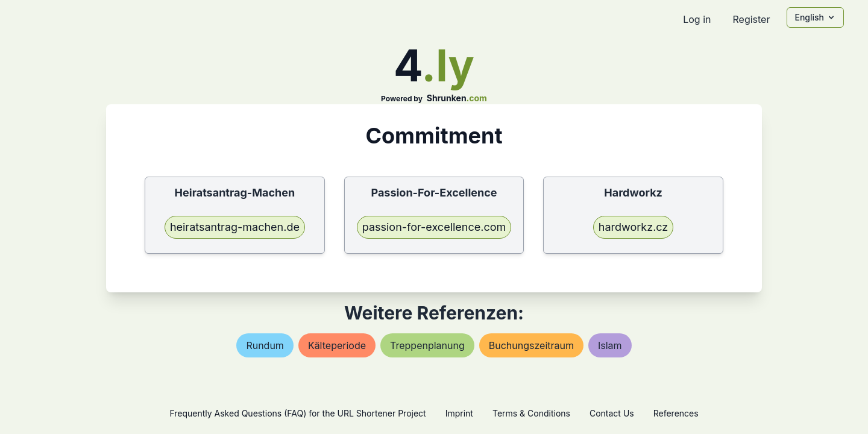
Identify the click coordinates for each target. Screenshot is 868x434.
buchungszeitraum (531, 345)
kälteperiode (337, 345)
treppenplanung (427, 345)
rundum (265, 345)
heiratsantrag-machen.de (235, 227)
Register (751, 19)
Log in (697, 19)
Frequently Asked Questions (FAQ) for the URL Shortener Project (297, 413)
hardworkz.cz (633, 227)
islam (610, 345)
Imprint (459, 413)
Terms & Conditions (531, 413)
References (676, 413)
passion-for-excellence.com (434, 227)
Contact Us (612, 413)
